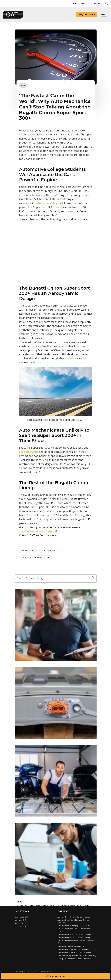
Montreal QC (20, 920)
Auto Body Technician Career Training (74, 917)
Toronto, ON (20, 926)
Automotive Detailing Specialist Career (74, 926)
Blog (76, 4)
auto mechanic (28, 550)
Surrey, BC (19, 923)
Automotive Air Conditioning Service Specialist (73, 921)
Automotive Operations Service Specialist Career (76, 942)
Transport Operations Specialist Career (74, 959)
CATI (23, 85)
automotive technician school (37, 531)
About (85, 4)
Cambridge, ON (21, 917)
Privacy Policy (47, 971)
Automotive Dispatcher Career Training (74, 934)
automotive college (51, 550)
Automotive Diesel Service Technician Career (74, 930)
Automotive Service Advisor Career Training (77, 949)
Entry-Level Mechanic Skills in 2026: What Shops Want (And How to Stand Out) (53, 907)
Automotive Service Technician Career (74, 952)
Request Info (87, 14)
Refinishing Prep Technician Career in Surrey (77, 955)
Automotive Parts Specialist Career (72, 946)
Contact (96, 4)
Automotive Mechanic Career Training (74, 937)
